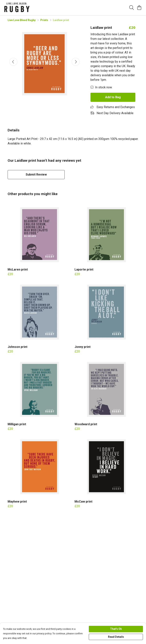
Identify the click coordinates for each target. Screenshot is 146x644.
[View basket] (139, 8)
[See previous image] (13, 62)
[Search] (132, 8)
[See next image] (76, 62)
